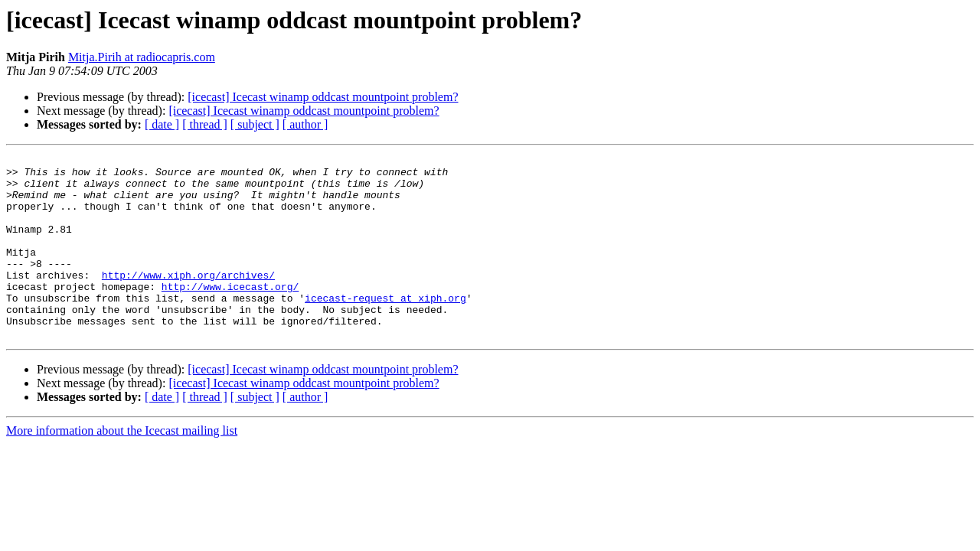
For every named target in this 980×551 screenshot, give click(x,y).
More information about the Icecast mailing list (122, 467)
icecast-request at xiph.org (385, 328)
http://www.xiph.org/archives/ (188, 300)
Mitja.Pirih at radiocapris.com (142, 57)
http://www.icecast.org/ (230, 314)
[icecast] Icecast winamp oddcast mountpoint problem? (323, 97)
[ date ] (162, 124)
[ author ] (305, 124)
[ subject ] (255, 124)
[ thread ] (205, 124)
